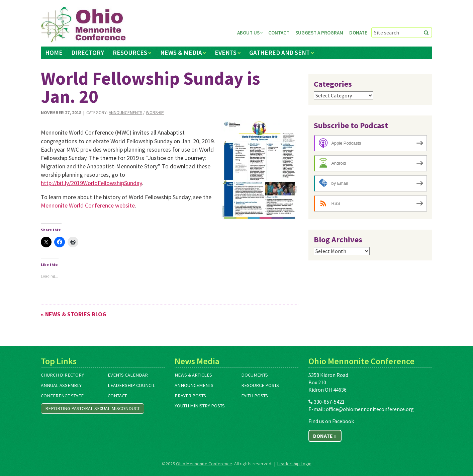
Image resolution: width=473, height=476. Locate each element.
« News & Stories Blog (74, 314)
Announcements (125, 113)
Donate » (325, 436)
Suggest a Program (319, 33)
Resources (130, 53)
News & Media (181, 53)
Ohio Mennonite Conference (204, 464)
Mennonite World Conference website (88, 205)
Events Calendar (128, 375)
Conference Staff (62, 396)
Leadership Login (294, 464)
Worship (155, 113)
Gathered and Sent (279, 53)
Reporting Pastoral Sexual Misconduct (92, 408)
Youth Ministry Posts (200, 406)
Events (226, 53)
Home (54, 53)
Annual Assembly (61, 385)
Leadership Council (131, 385)
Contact (279, 33)
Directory (88, 53)
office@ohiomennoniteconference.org (370, 409)
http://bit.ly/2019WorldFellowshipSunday (91, 183)
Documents (255, 375)
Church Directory (62, 375)
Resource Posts (260, 385)
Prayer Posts (190, 396)
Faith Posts (255, 396)
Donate (358, 33)
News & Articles (193, 375)
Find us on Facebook (331, 421)
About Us (248, 33)
